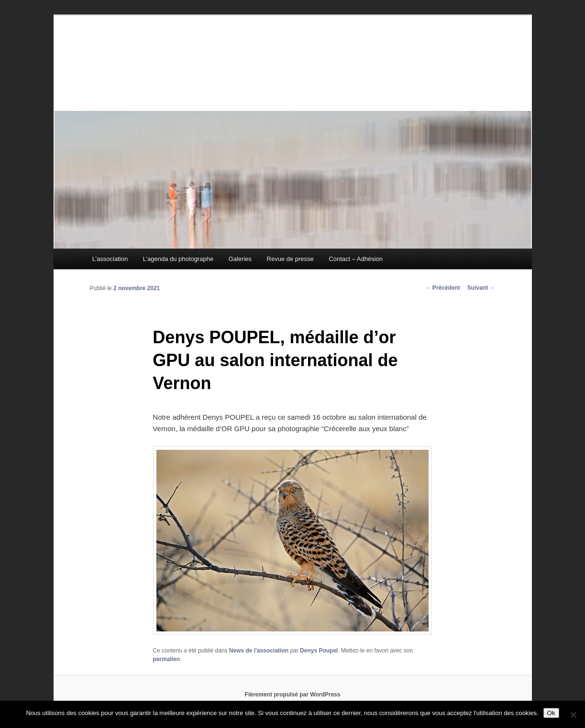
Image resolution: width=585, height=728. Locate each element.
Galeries (240, 259)
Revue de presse (290, 259)
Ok (551, 713)
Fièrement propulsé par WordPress (293, 695)
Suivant (481, 288)
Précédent (442, 288)
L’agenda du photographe (178, 259)
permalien (166, 659)
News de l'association (259, 651)
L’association (110, 259)
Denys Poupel (319, 651)
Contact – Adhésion (356, 259)
